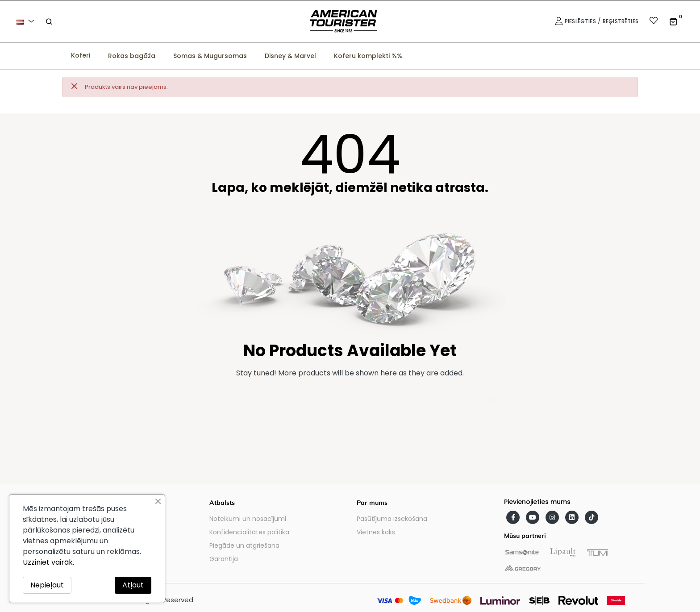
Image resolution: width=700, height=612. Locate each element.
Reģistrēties (621, 21)
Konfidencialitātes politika (249, 532)
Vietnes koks (376, 532)
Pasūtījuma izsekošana (392, 519)
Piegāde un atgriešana (244, 545)
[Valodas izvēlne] (27, 21)
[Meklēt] (350, 396)
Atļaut (133, 585)
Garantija (224, 559)
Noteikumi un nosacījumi (248, 519)
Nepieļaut (47, 585)
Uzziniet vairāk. (48, 562)
